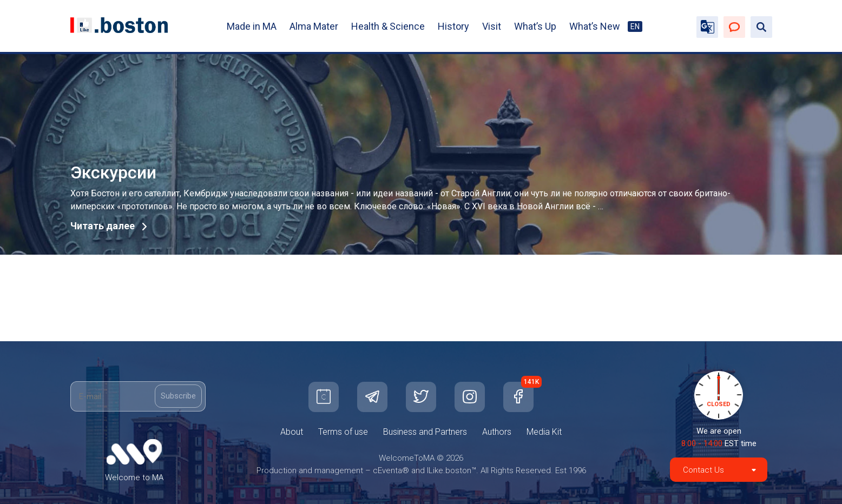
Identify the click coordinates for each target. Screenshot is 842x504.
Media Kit (544, 432)
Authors (497, 432)
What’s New (595, 26)
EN (635, 26)
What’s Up (535, 26)
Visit (492, 26)
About (292, 432)
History (453, 26)
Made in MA (252, 26)
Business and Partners (425, 432)
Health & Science (388, 26)
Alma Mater (314, 26)
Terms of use (343, 432)
